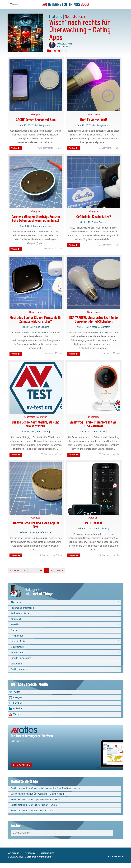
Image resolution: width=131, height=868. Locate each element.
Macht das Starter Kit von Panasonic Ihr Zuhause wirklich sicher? (36, 324)
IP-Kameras (94, 422)
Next (59, 575)
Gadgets (36, 119)
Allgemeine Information (35, 422)
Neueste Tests (18, 646)
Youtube (17, 719)
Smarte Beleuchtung (21, 663)
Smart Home (94, 119)
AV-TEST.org (13, 858)
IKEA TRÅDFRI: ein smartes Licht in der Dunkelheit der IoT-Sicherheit (94, 324)
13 (41, 575)
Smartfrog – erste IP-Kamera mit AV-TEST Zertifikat (94, 429)
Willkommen (17, 668)
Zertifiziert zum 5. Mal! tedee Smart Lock (31, 815)
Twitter (16, 697)
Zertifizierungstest (20, 674)
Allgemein (16, 607)
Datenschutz (47, 858)
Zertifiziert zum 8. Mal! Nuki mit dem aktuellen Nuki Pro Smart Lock (44, 793)
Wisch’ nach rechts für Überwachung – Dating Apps (36, 799)
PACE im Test (94, 528)
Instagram (18, 702)
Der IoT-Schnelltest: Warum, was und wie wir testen (36, 429)
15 (52, 575)
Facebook (18, 708)
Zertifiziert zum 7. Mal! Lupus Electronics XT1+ (34, 804)
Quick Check (17, 652)
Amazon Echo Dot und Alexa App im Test (36, 530)
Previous (16, 575)
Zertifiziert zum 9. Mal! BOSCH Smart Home (33, 810)
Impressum (30, 858)
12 (35, 575)
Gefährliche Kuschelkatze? (94, 222)
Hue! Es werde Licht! (94, 125)
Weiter (14, 153)
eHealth (15, 629)
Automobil (94, 522)
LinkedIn (17, 713)
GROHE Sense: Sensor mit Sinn (36, 125)
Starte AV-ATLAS (20, 770)
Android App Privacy (21, 618)
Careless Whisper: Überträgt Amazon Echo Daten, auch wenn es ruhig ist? (36, 223)
